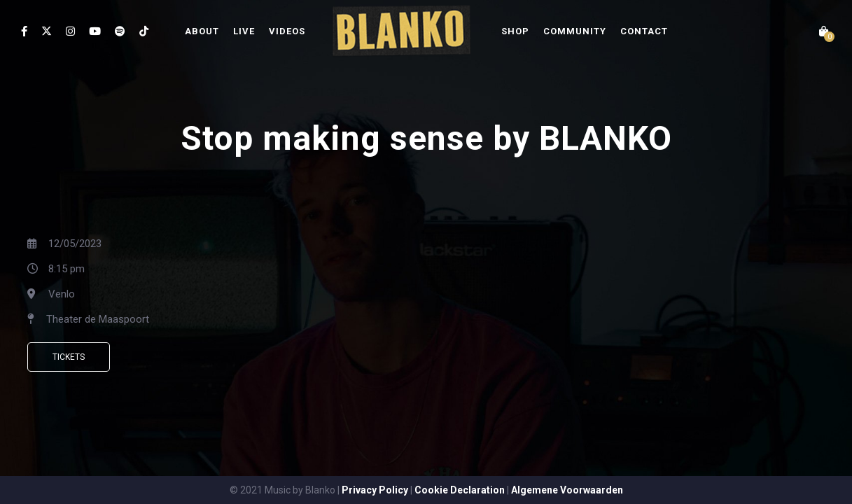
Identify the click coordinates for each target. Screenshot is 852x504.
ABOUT (202, 31)
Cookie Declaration (460, 490)
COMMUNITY (575, 31)
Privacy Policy (375, 490)
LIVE (244, 31)
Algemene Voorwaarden (567, 490)
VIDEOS (287, 31)
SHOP (515, 31)
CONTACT (644, 31)
